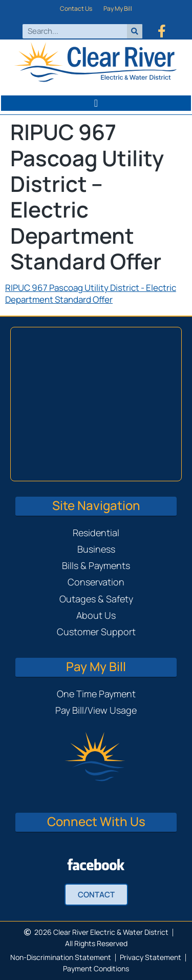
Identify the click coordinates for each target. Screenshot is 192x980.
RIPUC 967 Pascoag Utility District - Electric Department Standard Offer (91, 293)
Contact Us (76, 8)
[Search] (135, 31)
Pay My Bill (118, 8)
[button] (96, 103)
